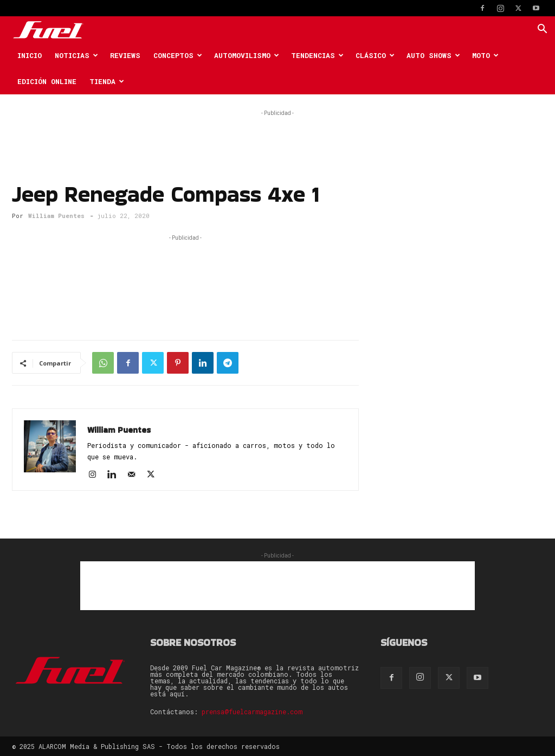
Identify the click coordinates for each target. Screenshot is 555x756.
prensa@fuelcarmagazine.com (252, 712)
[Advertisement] (277, 135)
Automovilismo (247, 55)
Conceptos (178, 55)
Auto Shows (433, 55)
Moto (485, 55)
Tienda (107, 81)
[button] (542, 30)
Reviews (125, 55)
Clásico (375, 55)
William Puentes (56, 216)
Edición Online (47, 81)
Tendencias (317, 55)
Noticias (76, 55)
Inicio (30, 55)
